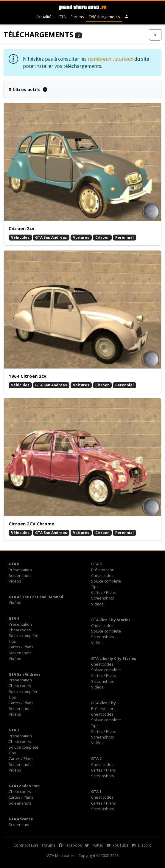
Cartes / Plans (103, 592)
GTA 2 (96, 759)
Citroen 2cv (22, 228)
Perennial (124, 237)
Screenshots (20, 575)
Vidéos (15, 581)
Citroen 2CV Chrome (31, 524)
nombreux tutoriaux (110, 59)
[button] (127, 17)
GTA (62, 17)
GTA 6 (14, 564)
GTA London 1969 (24, 786)
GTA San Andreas (51, 237)
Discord (142, 845)
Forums (77, 17)
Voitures (81, 237)
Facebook (70, 845)
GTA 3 (14, 730)
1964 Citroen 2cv (28, 376)
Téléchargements (104, 17)
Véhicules (20, 237)
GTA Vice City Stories (111, 620)
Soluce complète (106, 581)
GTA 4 (14, 618)
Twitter (94, 845)
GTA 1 (96, 792)
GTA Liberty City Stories (114, 659)
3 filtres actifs (28, 89)
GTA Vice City (103, 703)
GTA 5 (96, 564)
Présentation (20, 570)
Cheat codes (102, 575)
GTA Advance (21, 819)
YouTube (118, 845)
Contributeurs (26, 845)
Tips (95, 587)
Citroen (102, 237)
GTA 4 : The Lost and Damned (36, 597)
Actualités (45, 17)
